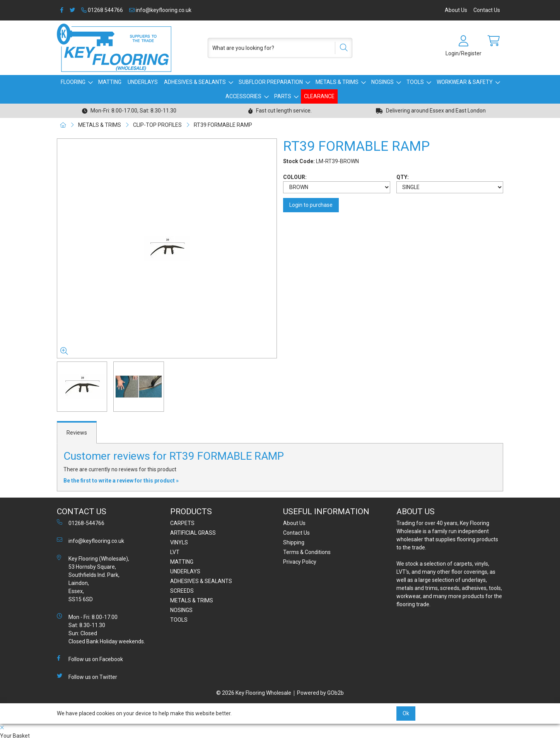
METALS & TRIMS (337, 82)
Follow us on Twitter (87, 677)
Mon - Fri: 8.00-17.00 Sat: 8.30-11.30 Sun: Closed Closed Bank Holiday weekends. (101, 629)
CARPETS (182, 523)
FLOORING (73, 82)
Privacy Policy (300, 562)
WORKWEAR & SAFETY (465, 82)
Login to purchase (311, 205)
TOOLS (415, 82)
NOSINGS (382, 82)
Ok (406, 713)
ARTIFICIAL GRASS (193, 533)
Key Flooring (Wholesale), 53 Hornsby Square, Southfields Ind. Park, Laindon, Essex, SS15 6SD (93, 579)
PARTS (283, 96)
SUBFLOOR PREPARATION (271, 82)
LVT (175, 552)
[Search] (341, 48)
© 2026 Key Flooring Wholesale (254, 693)
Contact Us (487, 10)
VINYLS (179, 542)
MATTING (110, 82)
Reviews (77, 433)
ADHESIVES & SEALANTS (195, 82)
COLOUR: (295, 177)
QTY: (403, 177)
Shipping (294, 542)
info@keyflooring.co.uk (160, 10)
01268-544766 (81, 523)
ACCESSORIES (243, 96)
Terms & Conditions (307, 552)
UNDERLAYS (143, 82)
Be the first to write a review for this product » (121, 481)
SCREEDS (182, 591)
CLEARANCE (319, 96)
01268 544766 (102, 10)
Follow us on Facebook (90, 659)
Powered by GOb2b (320, 693)
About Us (456, 10)
